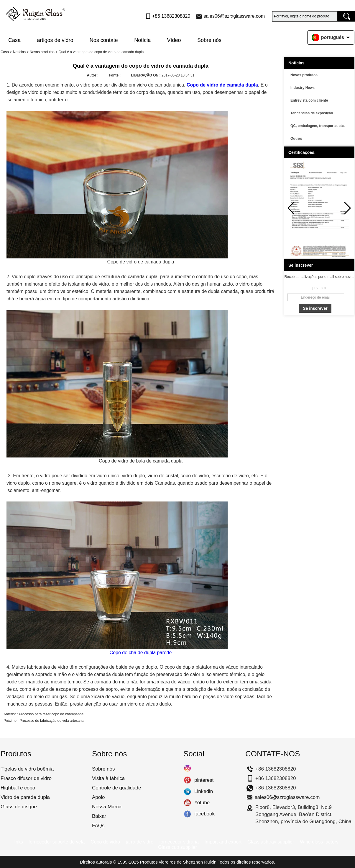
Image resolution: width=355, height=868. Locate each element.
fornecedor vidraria (179, 842)
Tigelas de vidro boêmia (27, 769)
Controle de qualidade (116, 788)
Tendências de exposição (312, 113)
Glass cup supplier (177, 847)
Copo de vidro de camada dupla (222, 85)
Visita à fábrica (108, 778)
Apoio (98, 797)
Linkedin (187, 792)
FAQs (98, 826)
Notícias (19, 52)
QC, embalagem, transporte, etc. (318, 126)
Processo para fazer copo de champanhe (51, 714)
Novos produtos (42, 52)
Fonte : (115, 75)
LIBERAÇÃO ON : (146, 75)
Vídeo (174, 40)
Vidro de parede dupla (25, 797)
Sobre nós (209, 40)
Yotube (187, 803)
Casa (14, 40)
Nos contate (104, 40)
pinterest (187, 780)
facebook (187, 814)
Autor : (93, 75)
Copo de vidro (105, 842)
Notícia (142, 40)
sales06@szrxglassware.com (234, 16)
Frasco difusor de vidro (26, 778)
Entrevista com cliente (309, 100)
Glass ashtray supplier (271, 842)
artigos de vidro (55, 40)
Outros (296, 139)
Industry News (303, 88)
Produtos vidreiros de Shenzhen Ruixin (178, 862)
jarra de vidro (140, 842)
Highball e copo (18, 788)
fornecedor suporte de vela (57, 842)
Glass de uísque (19, 807)
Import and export (223, 842)
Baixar (99, 816)
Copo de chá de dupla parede (141, 653)
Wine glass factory (319, 842)
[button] (347, 208)
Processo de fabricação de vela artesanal (52, 721)
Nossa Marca (107, 807)
